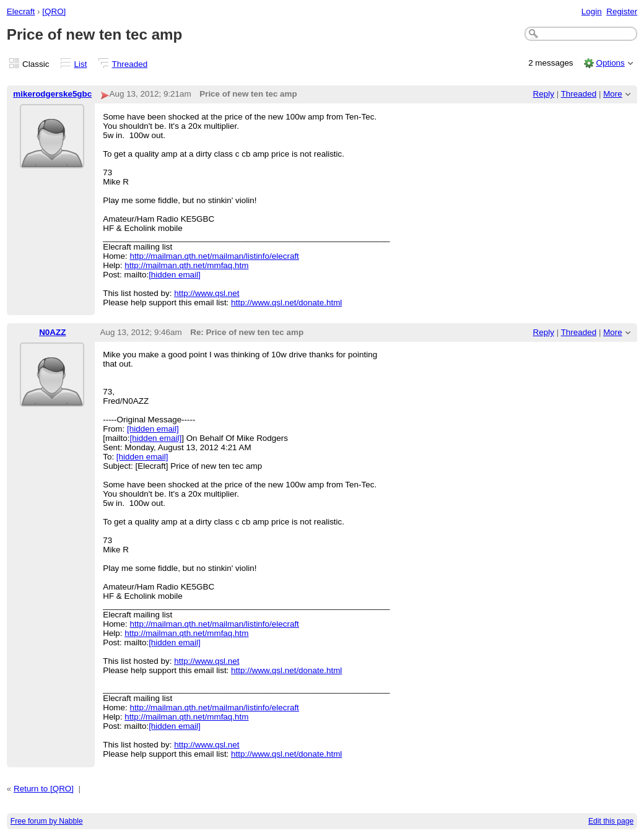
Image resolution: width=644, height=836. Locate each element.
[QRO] (54, 11)
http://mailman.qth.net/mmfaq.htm (186, 265)
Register (622, 11)
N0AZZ (52, 332)
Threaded (130, 64)
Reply (544, 94)
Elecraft (21, 11)
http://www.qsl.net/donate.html (286, 303)
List (81, 64)
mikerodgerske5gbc (52, 94)
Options (610, 63)
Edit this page (611, 821)
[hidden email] (175, 275)
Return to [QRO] (44, 789)
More (613, 94)
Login (592, 11)
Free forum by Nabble (47, 821)
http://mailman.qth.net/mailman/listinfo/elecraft (215, 256)
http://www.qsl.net (207, 293)
